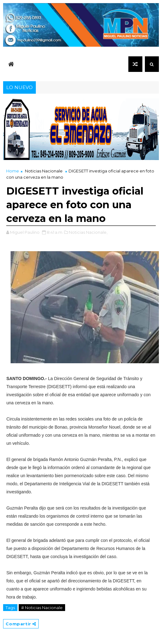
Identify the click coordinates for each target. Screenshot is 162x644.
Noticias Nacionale (44, 171)
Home (13, 171)
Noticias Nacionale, (88, 232)
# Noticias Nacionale (42, 608)
